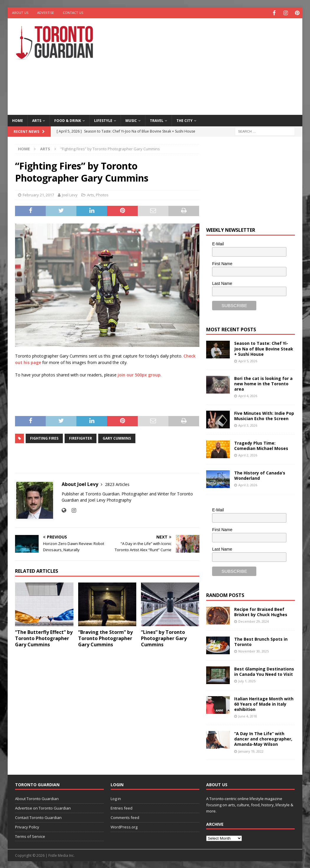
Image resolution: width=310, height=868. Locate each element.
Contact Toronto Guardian (38, 817)
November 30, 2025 (254, 651)
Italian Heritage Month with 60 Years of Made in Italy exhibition (264, 703)
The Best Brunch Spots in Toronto (261, 641)
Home (18, 120)
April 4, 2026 (248, 395)
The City (184, 120)
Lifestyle (103, 120)
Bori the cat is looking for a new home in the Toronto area (263, 383)
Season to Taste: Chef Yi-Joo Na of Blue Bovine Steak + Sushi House (264, 348)
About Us (20, 13)
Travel (157, 120)
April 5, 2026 (248, 360)
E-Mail (218, 243)
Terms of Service (30, 836)
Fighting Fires (44, 438)
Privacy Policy (27, 826)
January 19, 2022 (251, 750)
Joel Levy (70, 194)
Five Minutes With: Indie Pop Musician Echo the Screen (264, 415)
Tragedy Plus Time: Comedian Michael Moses (261, 445)
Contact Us (73, 13)
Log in (116, 798)
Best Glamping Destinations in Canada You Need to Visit (264, 671)
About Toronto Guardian (37, 798)
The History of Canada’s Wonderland (260, 475)
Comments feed (125, 817)
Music (131, 120)
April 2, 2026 (248, 455)
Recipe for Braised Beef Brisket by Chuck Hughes (261, 611)
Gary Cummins (117, 438)
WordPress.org (124, 826)
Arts (37, 120)
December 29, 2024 (254, 621)
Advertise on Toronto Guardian (43, 807)
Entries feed (122, 807)
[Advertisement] (209, 65)
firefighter (81, 438)
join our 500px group (139, 374)
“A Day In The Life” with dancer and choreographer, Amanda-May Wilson (263, 738)
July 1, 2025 (247, 680)
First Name (222, 263)
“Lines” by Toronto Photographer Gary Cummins (164, 638)
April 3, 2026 (248, 425)
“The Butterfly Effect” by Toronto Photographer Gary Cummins (44, 638)
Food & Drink (68, 120)
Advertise (46, 13)
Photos (102, 194)
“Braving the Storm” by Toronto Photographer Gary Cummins (105, 638)
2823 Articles (117, 484)
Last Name (222, 283)
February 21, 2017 (38, 194)
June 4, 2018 (248, 716)
